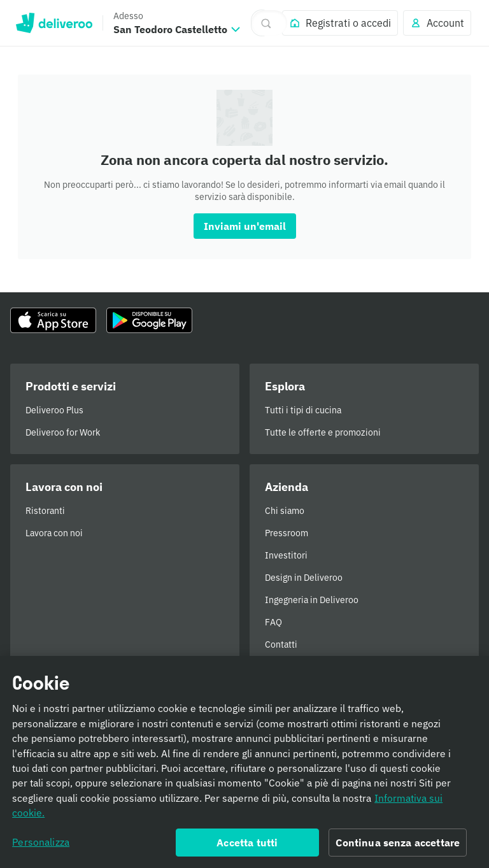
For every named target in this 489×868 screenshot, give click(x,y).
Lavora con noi (54, 533)
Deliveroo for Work (63, 432)
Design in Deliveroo (304, 578)
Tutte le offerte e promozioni (323, 432)
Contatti (281, 644)
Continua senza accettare (398, 847)
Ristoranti (45, 511)
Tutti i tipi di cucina (303, 410)
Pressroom (287, 533)
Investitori (286, 555)
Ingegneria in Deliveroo (312, 600)
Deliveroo (54, 23)
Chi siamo (285, 511)
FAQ (273, 622)
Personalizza (41, 846)
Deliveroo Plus (54, 410)
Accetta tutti (247, 847)
